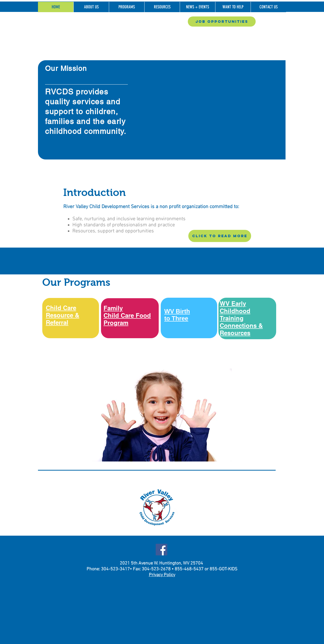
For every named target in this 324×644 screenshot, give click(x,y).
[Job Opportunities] (222, 22)
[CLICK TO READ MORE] (220, 236)
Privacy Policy (162, 575)
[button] (91, 7)
